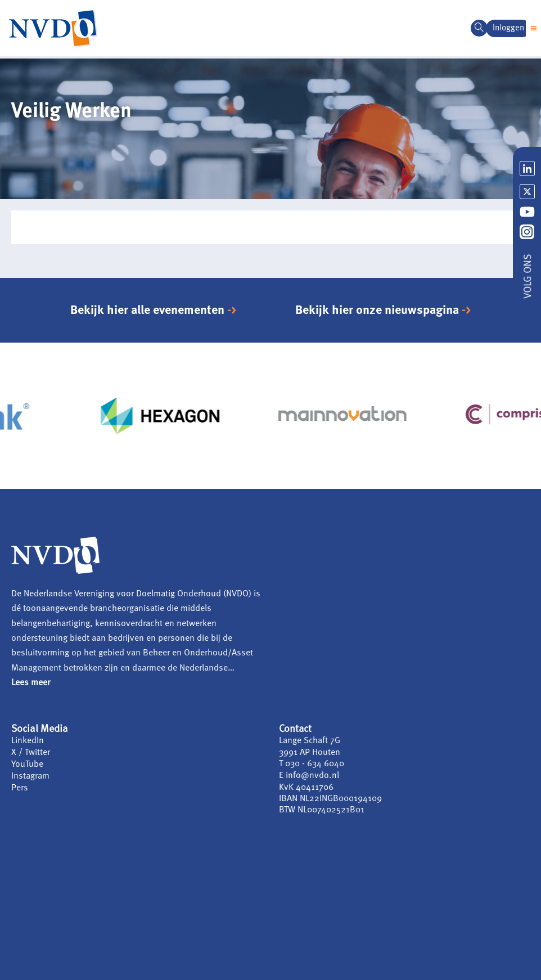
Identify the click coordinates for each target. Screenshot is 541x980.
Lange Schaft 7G (310, 741)
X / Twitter (31, 752)
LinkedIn (28, 741)
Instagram (30, 775)
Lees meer (31, 683)
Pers (20, 786)
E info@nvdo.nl (309, 775)
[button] (533, 28)
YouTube (27, 763)
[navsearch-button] (479, 28)
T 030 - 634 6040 (312, 763)
